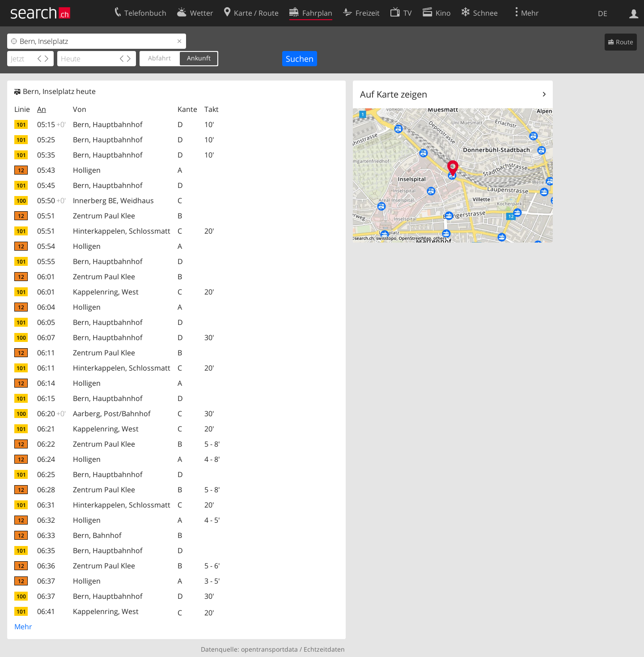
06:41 (46, 611)
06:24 (46, 459)
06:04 (46, 307)
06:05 (46, 322)
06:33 (46, 535)
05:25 (46, 140)
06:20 (51, 414)
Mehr (23, 627)
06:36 (46, 566)
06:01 (46, 277)
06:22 (46, 444)
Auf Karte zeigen (394, 94)
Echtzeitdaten (324, 649)
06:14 (46, 383)
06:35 (46, 550)
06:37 (46, 581)
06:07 (46, 337)
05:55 (46, 261)
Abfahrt (159, 58)
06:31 (46, 505)
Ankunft (199, 58)
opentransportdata (269, 649)
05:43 (46, 170)
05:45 (46, 185)
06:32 (46, 520)
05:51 (46, 216)
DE (603, 13)
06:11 (46, 353)
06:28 (46, 490)
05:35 (46, 155)
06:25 (46, 474)
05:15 (51, 124)
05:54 (46, 246)
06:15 (46, 398)
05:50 (51, 201)
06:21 (46, 429)
